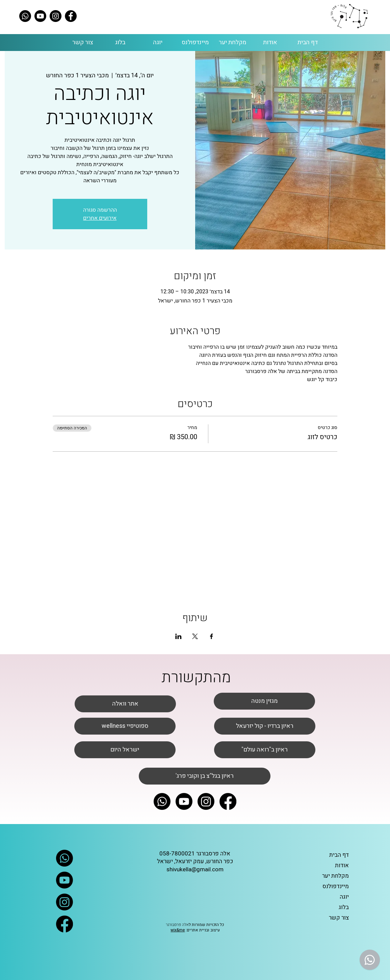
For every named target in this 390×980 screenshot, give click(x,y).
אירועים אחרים (100, 218)
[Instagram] (56, 16)
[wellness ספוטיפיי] (125, 726)
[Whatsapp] (25, 16)
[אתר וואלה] (125, 704)
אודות (342, 865)
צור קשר (339, 918)
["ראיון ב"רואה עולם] (265, 750)
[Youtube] (40, 16)
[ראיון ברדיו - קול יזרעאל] (265, 726)
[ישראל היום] (125, 750)
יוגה (344, 897)
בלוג (344, 907)
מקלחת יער (335, 876)
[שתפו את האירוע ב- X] (195, 636)
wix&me (178, 930)
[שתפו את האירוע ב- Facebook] (212, 636)
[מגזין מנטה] (264, 701)
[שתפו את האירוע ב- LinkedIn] (178, 636)
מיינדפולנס (336, 886)
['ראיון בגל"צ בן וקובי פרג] (205, 776)
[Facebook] (71, 16)
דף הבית (339, 855)
